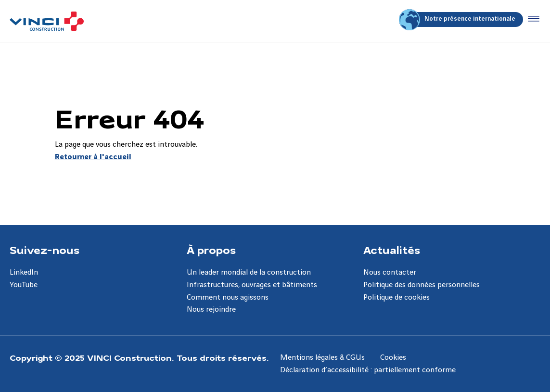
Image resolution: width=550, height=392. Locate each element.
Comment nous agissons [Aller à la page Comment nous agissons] (228, 297)
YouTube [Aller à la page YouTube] (24, 285)
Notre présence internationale (459, 19)
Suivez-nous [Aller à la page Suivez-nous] (45, 250)
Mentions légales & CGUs (322, 358)
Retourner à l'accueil (93, 157)
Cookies (393, 358)
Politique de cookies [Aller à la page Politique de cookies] (397, 297)
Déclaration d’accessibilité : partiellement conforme (368, 370)
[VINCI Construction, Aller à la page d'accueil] (47, 21)
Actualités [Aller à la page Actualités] (392, 250)
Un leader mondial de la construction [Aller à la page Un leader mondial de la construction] (249, 272)
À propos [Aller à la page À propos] (211, 250)
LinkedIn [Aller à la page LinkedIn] (24, 272)
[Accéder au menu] (532, 19)
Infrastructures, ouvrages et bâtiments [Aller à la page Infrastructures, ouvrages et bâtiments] (252, 285)
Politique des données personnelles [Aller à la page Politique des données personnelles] (422, 285)
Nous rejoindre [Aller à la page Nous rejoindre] (211, 310)
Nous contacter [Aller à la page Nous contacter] (390, 272)
